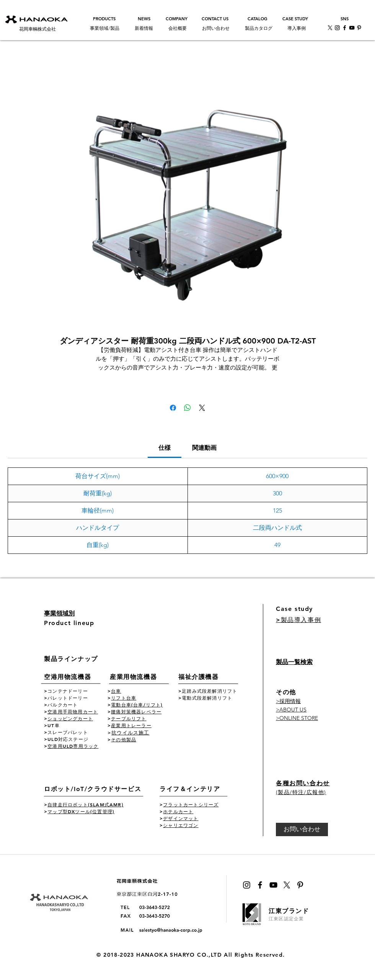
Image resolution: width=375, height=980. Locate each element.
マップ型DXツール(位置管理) (81, 811)
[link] (165, 448)
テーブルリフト (129, 718)
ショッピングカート (70, 718)
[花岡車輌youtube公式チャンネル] (352, 28)
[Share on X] (202, 408)
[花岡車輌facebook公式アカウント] (345, 28)
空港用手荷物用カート (73, 711)
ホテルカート (178, 811)
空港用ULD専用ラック (73, 746)
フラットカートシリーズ (191, 804)
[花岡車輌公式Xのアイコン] (287, 885)
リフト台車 (124, 698)
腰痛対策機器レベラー (136, 711)
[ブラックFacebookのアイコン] (260, 885)
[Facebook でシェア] (173, 408)
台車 (116, 691)
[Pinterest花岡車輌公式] (359, 28)
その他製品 (124, 739)
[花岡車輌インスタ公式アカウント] (337, 28)
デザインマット (181, 818)
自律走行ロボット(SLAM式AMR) (86, 804)
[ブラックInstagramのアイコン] (247, 885)
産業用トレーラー (131, 725)
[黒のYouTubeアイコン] (273, 885)
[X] (330, 28)
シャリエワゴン (181, 825)
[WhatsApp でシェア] (187, 408)
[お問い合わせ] (302, 829)
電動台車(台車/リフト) (137, 705)
